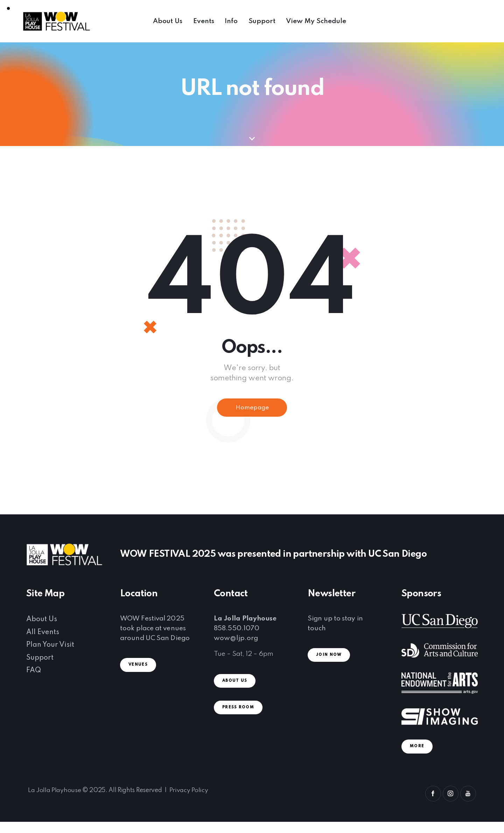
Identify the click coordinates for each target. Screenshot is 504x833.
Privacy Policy (189, 791)
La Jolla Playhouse (54, 791)
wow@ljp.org (236, 639)
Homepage (252, 408)
